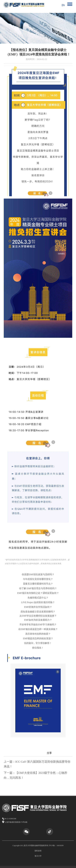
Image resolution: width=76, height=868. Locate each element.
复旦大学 (38, 856)
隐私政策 (38, 851)
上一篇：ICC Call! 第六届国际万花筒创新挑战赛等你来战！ (37, 764)
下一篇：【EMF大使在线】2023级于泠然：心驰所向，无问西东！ (35, 775)
